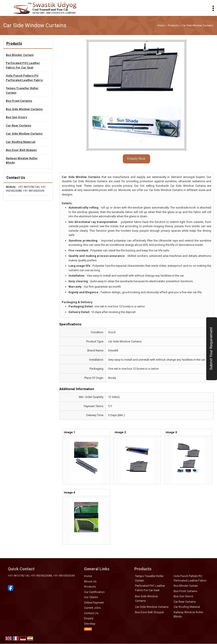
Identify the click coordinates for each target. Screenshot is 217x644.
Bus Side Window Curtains (24, 109)
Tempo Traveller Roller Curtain (22, 90)
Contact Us (91, 613)
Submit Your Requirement (211, 349)
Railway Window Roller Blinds (22, 161)
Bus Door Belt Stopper (21, 150)
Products (173, 25)
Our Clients (91, 597)
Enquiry (89, 618)
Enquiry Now (136, 159)
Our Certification (94, 592)
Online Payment (94, 603)
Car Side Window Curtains (24, 134)
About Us (90, 581)
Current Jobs (92, 608)
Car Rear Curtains (19, 125)
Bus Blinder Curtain (20, 55)
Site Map (90, 624)
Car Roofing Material (21, 142)
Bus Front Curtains (19, 101)
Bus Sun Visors (17, 117)
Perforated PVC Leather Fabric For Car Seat (23, 65)
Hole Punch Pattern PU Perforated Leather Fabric (24, 78)
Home (161, 25)
